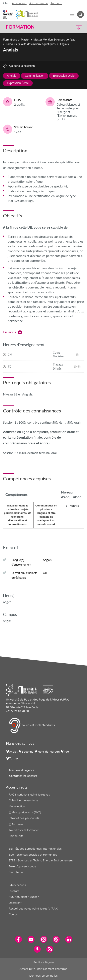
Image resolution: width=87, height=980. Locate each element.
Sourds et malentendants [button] (32, 725)
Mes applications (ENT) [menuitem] (25, 812)
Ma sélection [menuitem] (17, 806)
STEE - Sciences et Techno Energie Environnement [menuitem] (41, 860)
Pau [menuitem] (66, 752)
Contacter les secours (23, 776)
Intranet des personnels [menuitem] (24, 818)
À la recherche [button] (39, 3)
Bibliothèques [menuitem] (17, 885)
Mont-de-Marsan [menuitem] (49, 752)
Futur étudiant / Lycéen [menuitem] (24, 897)
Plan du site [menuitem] (16, 836)
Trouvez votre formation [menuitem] (24, 830)
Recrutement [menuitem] (17, 872)
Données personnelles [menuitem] (43, 976)
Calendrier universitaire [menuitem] (23, 800)
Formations (10, 40)
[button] (75, 27)
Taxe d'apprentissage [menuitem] (22, 866)
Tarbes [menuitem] (14, 758)
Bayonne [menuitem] (28, 752)
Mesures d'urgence (22, 770)
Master (25, 40)
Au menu (56, 3)
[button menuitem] (81, 14)
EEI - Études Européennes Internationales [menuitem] (35, 849)
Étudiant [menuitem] (14, 891)
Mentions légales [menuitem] (44, 962)
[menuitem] (18, 939)
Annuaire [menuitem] (16, 824)
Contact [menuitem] (14, 914)
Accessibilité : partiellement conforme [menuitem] (43, 969)
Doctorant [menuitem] (15, 903)
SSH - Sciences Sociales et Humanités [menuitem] (33, 855)
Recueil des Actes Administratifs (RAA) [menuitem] (33, 909)
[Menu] (72, 14)
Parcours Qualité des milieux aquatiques (31, 44)
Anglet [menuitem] (13, 752)
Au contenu (19, 3)
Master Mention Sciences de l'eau (54, 40)
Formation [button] (20, 27)
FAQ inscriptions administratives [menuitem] (29, 795)
